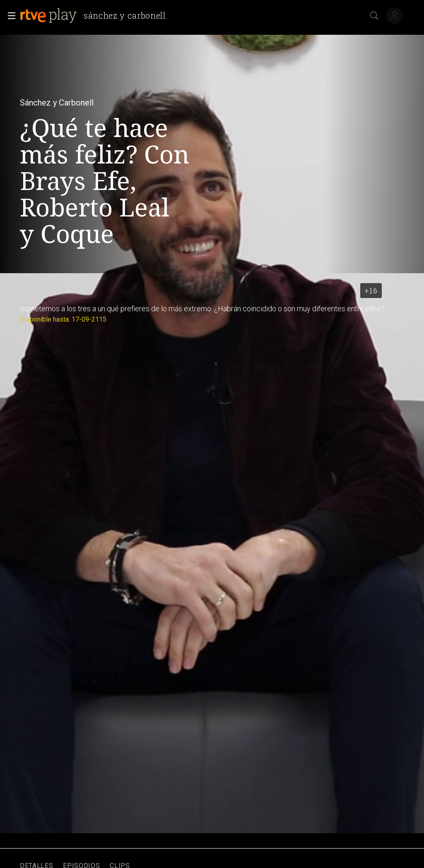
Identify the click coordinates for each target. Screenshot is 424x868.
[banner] (96, 16)
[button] (9, 16)
